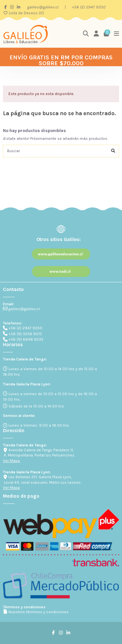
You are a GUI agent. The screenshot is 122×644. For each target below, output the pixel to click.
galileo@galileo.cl (43, 7)
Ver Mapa (11, 461)
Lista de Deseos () (23, 13)
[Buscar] (113, 151)
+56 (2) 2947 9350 (89, 7)
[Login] (96, 34)
